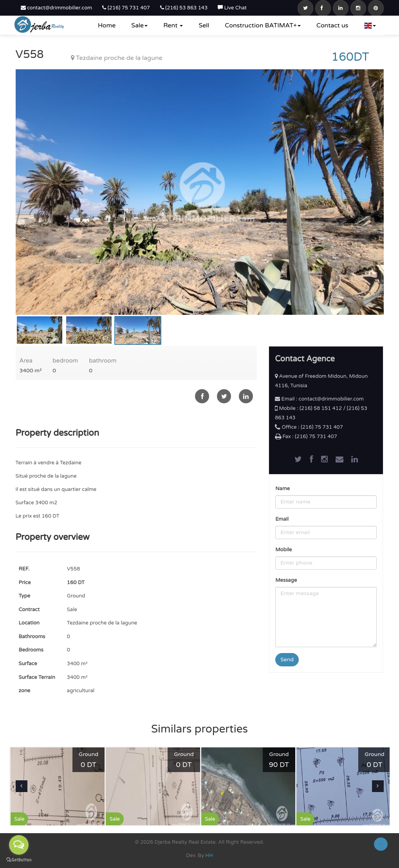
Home (107, 25)
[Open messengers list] (19, 845)
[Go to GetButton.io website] (19, 860)
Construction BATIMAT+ (263, 25)
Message (286, 580)
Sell (204, 25)
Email (282, 519)
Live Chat (232, 8)
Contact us (332, 25)
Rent (173, 25)
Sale (139, 25)
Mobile (283, 550)
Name (283, 489)
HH (209, 855)
